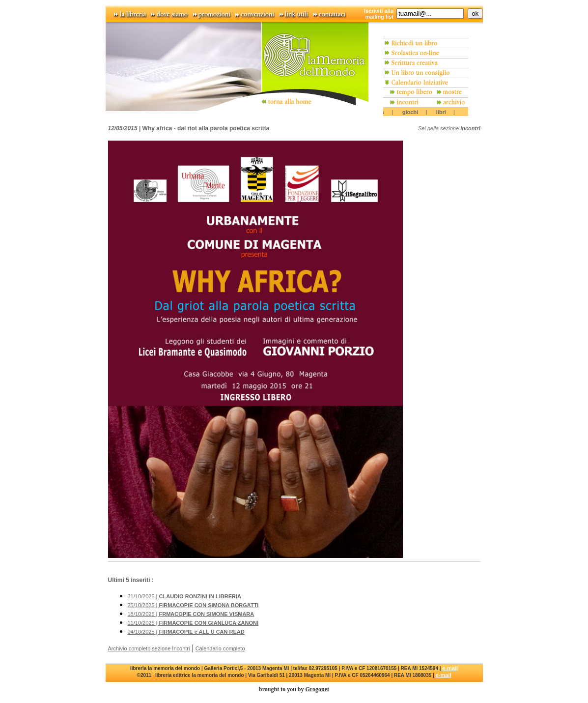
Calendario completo (220, 648)
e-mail (450, 668)
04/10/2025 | (186, 632)
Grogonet (317, 689)
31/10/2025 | (184, 596)
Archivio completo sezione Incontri (149, 648)
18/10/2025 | (191, 614)
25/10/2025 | (193, 605)
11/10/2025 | (193, 623)
